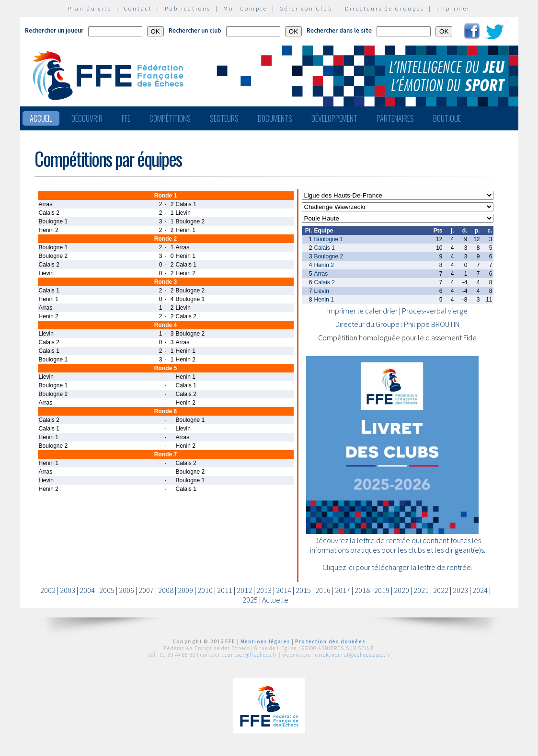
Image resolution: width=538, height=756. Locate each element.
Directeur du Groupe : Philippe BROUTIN (397, 324)
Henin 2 (324, 265)
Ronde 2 (166, 239)
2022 (441, 590)
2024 (480, 590)
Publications (188, 8)
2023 (460, 590)
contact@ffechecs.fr (251, 655)
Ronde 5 (166, 368)
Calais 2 (325, 282)
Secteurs (224, 118)
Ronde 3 (166, 282)
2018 (362, 590)
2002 (48, 590)
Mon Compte (245, 8)
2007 (146, 590)
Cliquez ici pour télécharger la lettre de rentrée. (397, 567)
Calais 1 (325, 248)
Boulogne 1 (329, 239)
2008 (166, 590)
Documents (275, 118)
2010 (205, 590)
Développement (334, 118)
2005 (107, 590)
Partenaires (395, 118)
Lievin (322, 291)
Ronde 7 (166, 454)
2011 (225, 590)
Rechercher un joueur (54, 30)
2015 (303, 590)
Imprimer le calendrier (362, 311)
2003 (68, 590)
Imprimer (453, 8)
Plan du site (90, 8)
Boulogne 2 (329, 256)
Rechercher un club (195, 30)
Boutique (447, 118)
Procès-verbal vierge (435, 311)
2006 (126, 590)
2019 (382, 590)
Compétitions (170, 118)
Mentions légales (265, 641)
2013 (264, 590)
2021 (421, 590)
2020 (401, 590)
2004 (87, 590)
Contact (138, 8)
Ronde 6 (166, 411)
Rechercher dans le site (339, 30)
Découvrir (87, 118)
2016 (323, 590)
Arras (321, 274)
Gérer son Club (306, 8)
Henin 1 (324, 300)
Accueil (41, 118)
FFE (126, 118)
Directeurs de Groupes (384, 8)
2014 (284, 590)
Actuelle (275, 600)
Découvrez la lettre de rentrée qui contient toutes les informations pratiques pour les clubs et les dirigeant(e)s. (398, 545)
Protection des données (330, 641)
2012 (244, 590)
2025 (250, 600)
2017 (343, 590)
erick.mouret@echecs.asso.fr (352, 655)
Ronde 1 (166, 196)
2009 (185, 590)
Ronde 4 (166, 325)
